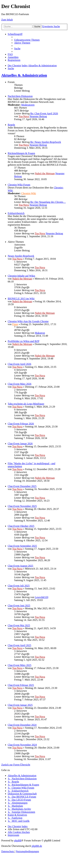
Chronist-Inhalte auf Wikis (21, 276)
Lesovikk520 (41, 597)
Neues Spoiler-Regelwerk (21, 256)
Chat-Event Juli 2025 (19, 586)
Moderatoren (28, 105)
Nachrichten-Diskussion (20, 96)
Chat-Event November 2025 (22, 506)
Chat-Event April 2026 (19, 364)
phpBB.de (37, 846)
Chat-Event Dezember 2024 (22, 725)
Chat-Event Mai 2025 (19, 625)
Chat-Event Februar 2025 (21, 685)
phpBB (18, 840)
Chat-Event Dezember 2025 (22, 486)
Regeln (11, 125)
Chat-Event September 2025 (22, 546)
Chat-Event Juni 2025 (19, 606)
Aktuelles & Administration (24, 75)
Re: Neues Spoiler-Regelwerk (46, 142)
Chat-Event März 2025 (20, 665)
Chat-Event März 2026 (20, 384)
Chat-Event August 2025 (20, 566)
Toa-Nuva (24, 116)
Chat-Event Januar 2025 (20, 705)
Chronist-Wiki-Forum (19, 185)
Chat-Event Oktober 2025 (21, 526)
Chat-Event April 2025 (19, 645)
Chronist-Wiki (29, 193)
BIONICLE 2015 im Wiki (21, 299)
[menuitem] (27, 40)
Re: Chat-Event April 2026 (44, 113)
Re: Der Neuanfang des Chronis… (48, 202)
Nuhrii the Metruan (45, 173)
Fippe (15, 324)
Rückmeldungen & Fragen (21, 153)
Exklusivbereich (16, 213)
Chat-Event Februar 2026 (21, 424)
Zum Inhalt (7, 20)
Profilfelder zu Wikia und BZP (23, 341)
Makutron (40, 333)
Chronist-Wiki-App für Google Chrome (28, 321)
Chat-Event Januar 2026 (20, 444)
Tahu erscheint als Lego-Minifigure (26, 404)
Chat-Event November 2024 (22, 745)
